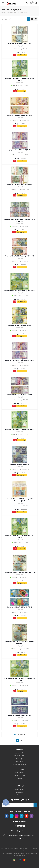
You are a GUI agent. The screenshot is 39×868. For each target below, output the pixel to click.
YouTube (27, 816)
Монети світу (19, 753)
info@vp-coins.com (21, 831)
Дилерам (19, 792)
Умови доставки (19, 775)
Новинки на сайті (19, 764)
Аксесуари (19, 758)
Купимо (19, 795)
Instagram (17, 816)
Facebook (7, 816)
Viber (32, 816)
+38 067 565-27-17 (21, 826)
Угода (20, 778)
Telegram (22, 816)
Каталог (19, 749)
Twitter (12, 816)
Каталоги (19, 761)
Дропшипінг (20, 789)
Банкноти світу (19, 756)
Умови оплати (19, 772)
